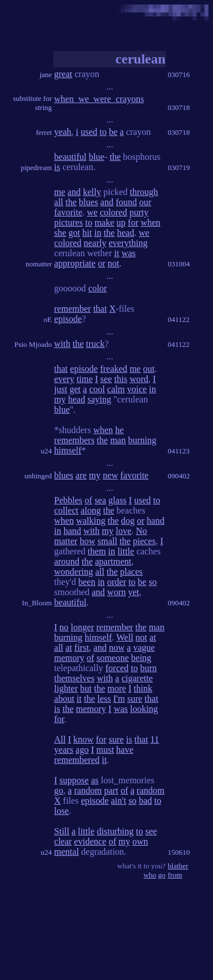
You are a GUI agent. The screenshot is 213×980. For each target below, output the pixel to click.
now (117, 648)
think (143, 688)
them (97, 551)
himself (68, 450)
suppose (74, 780)
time (85, 379)
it (117, 253)
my (60, 399)
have (125, 750)
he (120, 430)
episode (68, 319)
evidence (90, 841)
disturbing (115, 831)
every (64, 379)
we (92, 212)
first (82, 648)
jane (46, 75)
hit (87, 233)
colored (114, 212)
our (145, 202)
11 (155, 739)
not (113, 263)
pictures (68, 222)
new (110, 475)
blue (97, 157)
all (59, 202)
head (126, 233)
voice (137, 389)
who (150, 875)
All (60, 739)
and (74, 192)
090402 (179, 476)
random (88, 790)
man (118, 440)
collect (66, 510)
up (121, 222)
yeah (62, 132)
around (66, 561)
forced (117, 668)
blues (89, 202)
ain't (118, 801)
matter (66, 541)
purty (139, 212)
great (63, 74)
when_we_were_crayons (99, 99)
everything (128, 243)
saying (99, 399)
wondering (73, 572)
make (104, 222)
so (153, 582)
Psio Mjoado (33, 344)
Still (62, 831)
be (113, 132)
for (133, 222)
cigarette (137, 678)
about (64, 699)
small (108, 541)
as (95, 780)
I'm (119, 699)
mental (66, 852)
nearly (95, 243)
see (106, 379)
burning (142, 440)
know (83, 739)
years (64, 750)
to (103, 132)
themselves (74, 678)
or (101, 263)
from (175, 875)
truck (95, 344)
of (88, 500)
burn (149, 668)
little (126, 551)
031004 (179, 264)
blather (178, 866)
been (87, 582)
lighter (66, 688)
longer (83, 627)
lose (61, 811)
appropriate (75, 263)
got (74, 233)
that (100, 309)
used (89, 132)
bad (145, 801)
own (140, 841)
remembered (77, 760)
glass (118, 500)
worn (117, 592)
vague (144, 648)
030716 (179, 75)
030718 (179, 107)
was (129, 253)
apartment (113, 561)
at (153, 637)
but (86, 688)
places (131, 572)
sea (100, 500)
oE (48, 319)
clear (63, 841)
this (121, 379)
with (62, 344)
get (75, 389)
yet (134, 592)
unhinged (38, 476)
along (91, 510)
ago (82, 750)
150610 (179, 852)
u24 (47, 451)
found (126, 202)
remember (72, 309)
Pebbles (68, 500)
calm (116, 389)
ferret (44, 132)
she (60, 233)
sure (135, 699)
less (104, 699)
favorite (68, 212)
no (64, 627)
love (124, 531)
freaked (114, 369)
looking (144, 709)
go (59, 790)
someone (113, 658)
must (105, 750)
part (111, 790)
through (144, 192)
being (141, 658)
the (115, 157)
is (57, 167)
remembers (74, 440)
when (151, 222)
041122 (179, 319)
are (81, 475)
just (60, 389)
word (139, 379)
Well (125, 637)
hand (155, 521)
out (149, 369)
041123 (179, 451)
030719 (179, 167)
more (117, 688)
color (97, 288)
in (98, 233)
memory (69, 658)
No (141, 531)
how (87, 541)
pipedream (36, 167)
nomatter (39, 264)
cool (97, 389)
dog (128, 521)
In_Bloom (37, 603)
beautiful (70, 157)
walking (91, 521)
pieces (144, 541)
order (116, 582)
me (60, 192)
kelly (92, 192)
